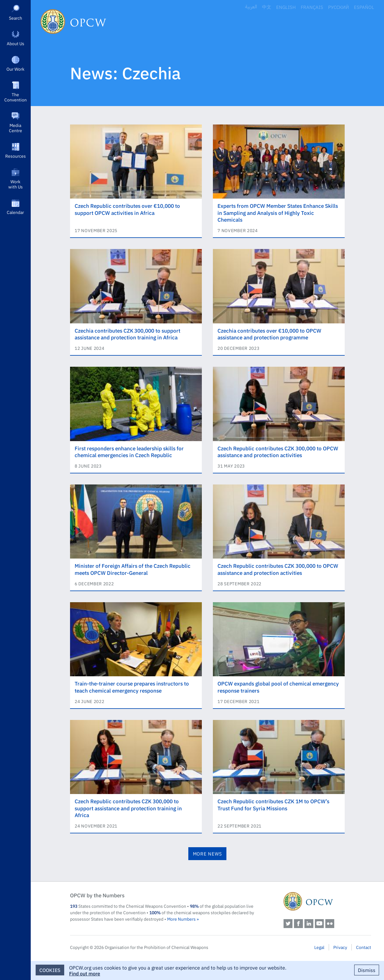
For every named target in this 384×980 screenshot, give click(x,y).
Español (364, 7)
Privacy (340, 947)
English (286, 7)
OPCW (327, 901)
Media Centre (16, 128)
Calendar (15, 212)
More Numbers (181, 919)
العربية (251, 7)
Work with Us (16, 184)
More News (208, 854)
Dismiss (367, 970)
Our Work (15, 69)
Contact (364, 947)
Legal (319, 947)
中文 (267, 7)
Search (16, 18)
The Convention (16, 97)
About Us (16, 43)
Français (312, 7)
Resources (16, 156)
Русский (339, 7)
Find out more (85, 973)
